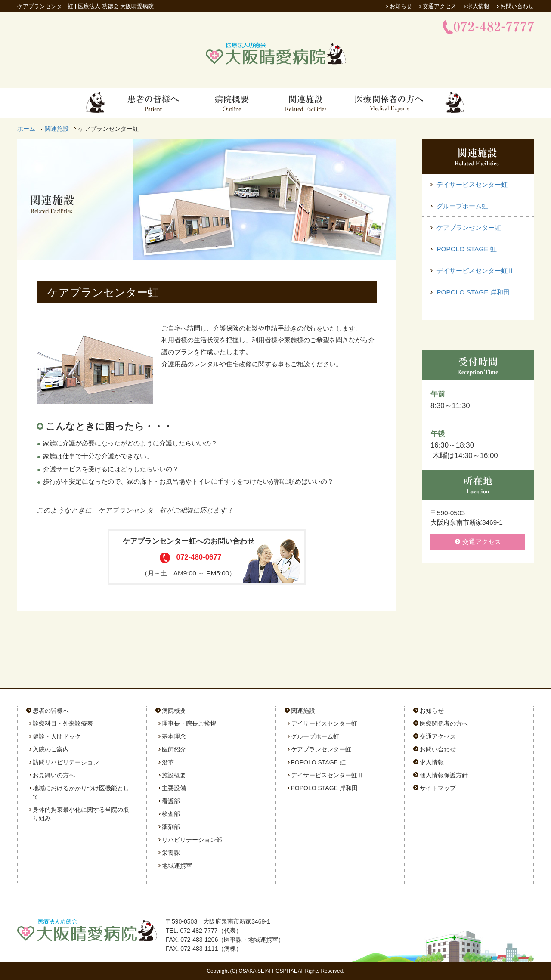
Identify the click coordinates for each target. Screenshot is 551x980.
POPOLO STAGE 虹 (466, 249)
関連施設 (57, 129)
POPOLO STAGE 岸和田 (472, 292)
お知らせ (401, 6)
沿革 (168, 762)
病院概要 (174, 711)
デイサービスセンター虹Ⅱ (474, 271)
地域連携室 (177, 866)
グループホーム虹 (461, 206)
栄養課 (171, 853)
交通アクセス (440, 6)
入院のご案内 (51, 749)
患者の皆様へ (51, 711)
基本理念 (174, 736)
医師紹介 (174, 749)
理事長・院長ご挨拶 (189, 723)
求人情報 (478, 6)
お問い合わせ (517, 6)
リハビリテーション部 (192, 840)
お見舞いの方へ (54, 775)
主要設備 (174, 788)
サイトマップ (438, 788)
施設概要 (174, 775)
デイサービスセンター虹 (471, 184)
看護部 (171, 801)
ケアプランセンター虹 (468, 227)
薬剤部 (171, 827)
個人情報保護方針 (444, 775)
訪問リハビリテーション (66, 762)
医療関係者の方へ (444, 723)
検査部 (171, 814)
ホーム (26, 129)
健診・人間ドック (57, 736)
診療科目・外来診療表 (63, 723)
